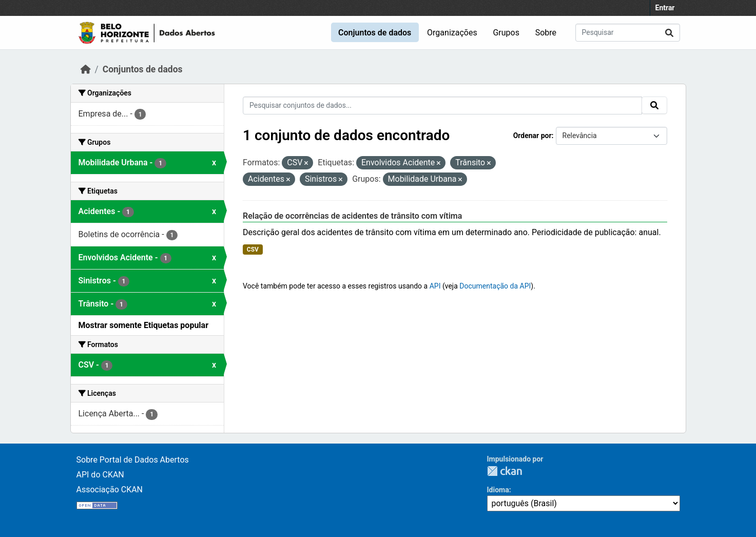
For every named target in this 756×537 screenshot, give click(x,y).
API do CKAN (100, 475)
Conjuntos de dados (375, 33)
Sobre (546, 33)
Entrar (665, 8)
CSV (253, 250)
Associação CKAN (110, 490)
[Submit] (669, 33)
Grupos (506, 33)
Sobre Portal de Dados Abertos (133, 460)
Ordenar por (532, 136)
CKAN (505, 471)
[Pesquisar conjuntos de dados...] (628, 33)
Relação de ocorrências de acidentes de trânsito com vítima (352, 216)
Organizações (452, 33)
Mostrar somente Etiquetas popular (144, 325)
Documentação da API (495, 286)
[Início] (86, 69)
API (435, 286)
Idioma (498, 490)
